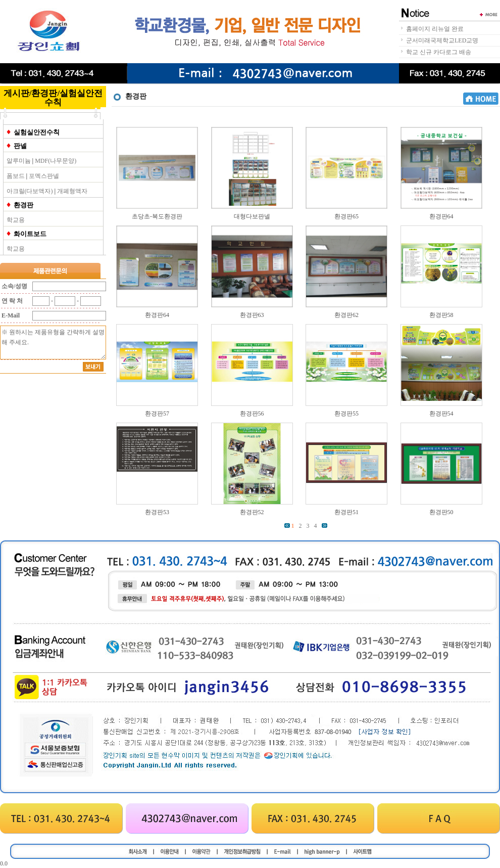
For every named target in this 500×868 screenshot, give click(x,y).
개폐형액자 (72, 191)
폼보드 (16, 176)
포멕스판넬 (44, 176)
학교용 (16, 220)
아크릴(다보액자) (30, 191)
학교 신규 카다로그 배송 (439, 52)
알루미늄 (19, 161)
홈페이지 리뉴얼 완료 (435, 29)
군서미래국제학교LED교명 (442, 40)
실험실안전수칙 (37, 132)
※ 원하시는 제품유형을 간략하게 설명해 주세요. (53, 342)
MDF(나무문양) (56, 161)
